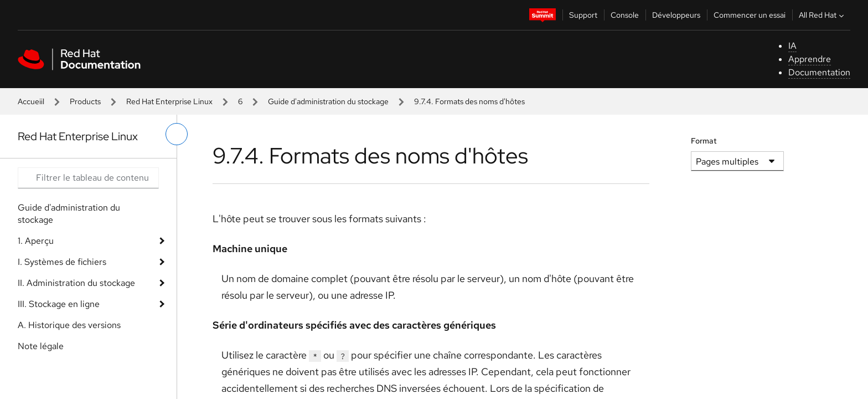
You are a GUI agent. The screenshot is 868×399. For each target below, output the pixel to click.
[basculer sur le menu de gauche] (177, 134)
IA (792, 46)
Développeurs (676, 15)
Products (85, 101)
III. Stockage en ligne (59, 304)
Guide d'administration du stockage (328, 101)
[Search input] (88, 178)
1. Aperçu (36, 241)
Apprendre (810, 59)
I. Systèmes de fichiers (62, 262)
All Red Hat (823, 15)
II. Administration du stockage (76, 283)
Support (583, 15)
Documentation (819, 72)
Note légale (41, 346)
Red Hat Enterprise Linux (169, 101)
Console (625, 15)
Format (704, 141)
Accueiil (31, 101)
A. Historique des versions (69, 325)
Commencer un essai (750, 15)
